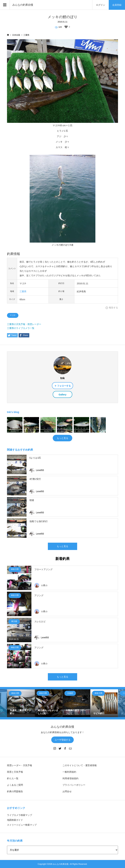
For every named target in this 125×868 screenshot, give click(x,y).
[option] (21, 703)
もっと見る (62, 438)
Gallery (62, 395)
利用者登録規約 (70, 778)
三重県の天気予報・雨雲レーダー (24, 324)
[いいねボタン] (66, 27)
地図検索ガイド (15, 820)
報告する (113, 308)
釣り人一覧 (13, 778)
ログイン (101, 5)
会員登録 (117, 5)
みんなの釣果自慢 (23, 5)
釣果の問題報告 (15, 791)
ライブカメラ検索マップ (20, 815)
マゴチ (13, 315)
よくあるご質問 (15, 785)
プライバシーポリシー (74, 785)
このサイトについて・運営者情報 (80, 765)
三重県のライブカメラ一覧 (21, 328)
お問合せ (67, 791)
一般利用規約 (69, 772)
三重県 (23, 291)
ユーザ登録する (62, 740)
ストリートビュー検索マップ (22, 825)
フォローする (64, 386)
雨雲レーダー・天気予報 (20, 765)
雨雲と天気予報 (15, 772)
